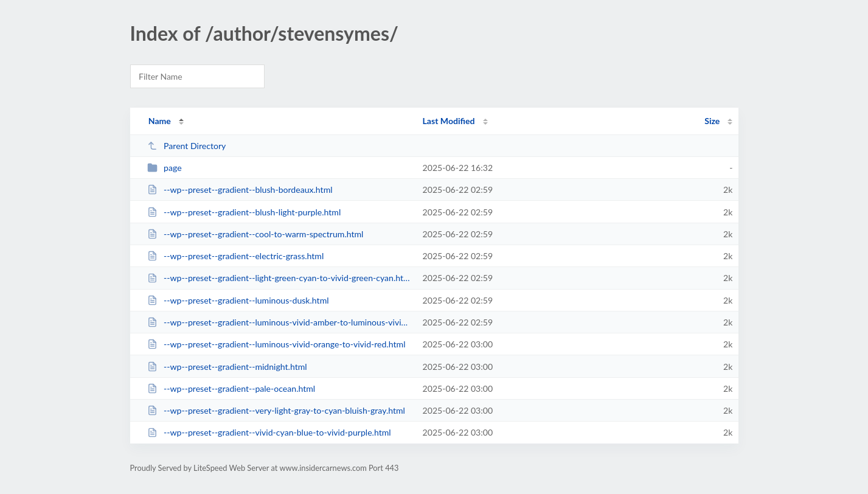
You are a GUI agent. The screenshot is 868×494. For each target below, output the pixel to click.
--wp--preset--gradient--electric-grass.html (236, 256)
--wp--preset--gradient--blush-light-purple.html (244, 212)
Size (712, 121)
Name (160, 121)
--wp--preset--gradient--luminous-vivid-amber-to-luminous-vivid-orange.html (279, 322)
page (165, 168)
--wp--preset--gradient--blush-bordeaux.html (240, 190)
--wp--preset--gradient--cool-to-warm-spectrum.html (255, 234)
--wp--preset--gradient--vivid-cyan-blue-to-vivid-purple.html (269, 432)
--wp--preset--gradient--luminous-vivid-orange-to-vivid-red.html (276, 344)
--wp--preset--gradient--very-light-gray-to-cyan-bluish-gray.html (276, 410)
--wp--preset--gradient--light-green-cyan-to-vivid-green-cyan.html (279, 278)
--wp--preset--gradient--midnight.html (227, 367)
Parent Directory (187, 146)
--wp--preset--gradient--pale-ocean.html (231, 388)
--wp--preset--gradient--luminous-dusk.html (238, 300)
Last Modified (449, 121)
